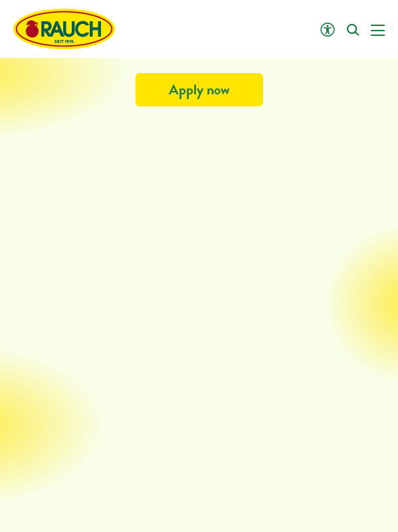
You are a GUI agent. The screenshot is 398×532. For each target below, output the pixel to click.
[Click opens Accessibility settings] (327, 30)
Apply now (199, 89)
